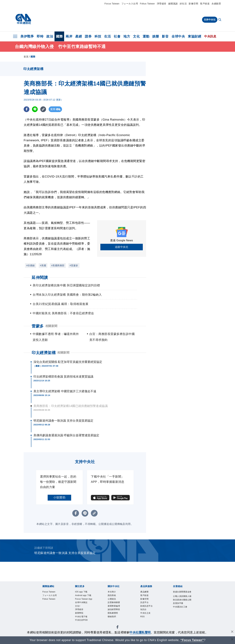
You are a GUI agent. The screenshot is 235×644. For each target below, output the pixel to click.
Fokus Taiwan (147, 4)
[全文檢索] (220, 20)
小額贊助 (59, 497)
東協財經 (195, 36)
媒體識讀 (173, 4)
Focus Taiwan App (84, 608)
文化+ (79, 619)
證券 (88, 36)
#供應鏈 (31, 265)
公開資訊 (114, 601)
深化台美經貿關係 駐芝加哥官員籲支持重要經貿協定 (68, 362)
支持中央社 (210, 20)
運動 (146, 36)
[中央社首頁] (23, 19)
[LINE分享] (35, 109)
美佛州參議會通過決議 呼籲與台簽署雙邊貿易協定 (66, 435)
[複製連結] (43, 109)
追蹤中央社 (122, 247)
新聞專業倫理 (117, 610)
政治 (50, 36)
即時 (40, 36)
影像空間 (193, 4)
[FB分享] (27, 109)
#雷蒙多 (74, 265)
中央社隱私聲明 (140, 632)
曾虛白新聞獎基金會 (182, 594)
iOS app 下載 (84, 592)
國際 (59, 36)
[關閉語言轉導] (232, 640)
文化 (136, 36)
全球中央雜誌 (84, 614)
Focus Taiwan (112, 4)
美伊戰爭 (27, 36)
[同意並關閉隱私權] (232, 632)
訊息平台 (146, 605)
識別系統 (114, 597)
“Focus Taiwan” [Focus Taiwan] (192, 640)
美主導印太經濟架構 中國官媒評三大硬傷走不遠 (65, 391)
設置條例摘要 (117, 605)
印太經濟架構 (44, 353)
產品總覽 (146, 592)
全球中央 (178, 36)
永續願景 (216, 4)
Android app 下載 (83, 599)
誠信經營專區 (117, 614)
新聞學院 (81, 628)
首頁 (26, 57)
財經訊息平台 (149, 610)
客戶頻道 (205, 4)
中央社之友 (148, 619)
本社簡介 (114, 592)
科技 (98, 36)
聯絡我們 (114, 623)
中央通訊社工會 (182, 621)
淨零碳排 (162, 4)
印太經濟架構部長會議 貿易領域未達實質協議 (63, 377)
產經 (79, 36)
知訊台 (145, 614)
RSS (143, 623)
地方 (127, 36)
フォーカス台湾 (130, 4)
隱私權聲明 (115, 619)
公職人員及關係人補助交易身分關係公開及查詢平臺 (182, 608)
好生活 (183, 4)
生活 (107, 36)
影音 (165, 36)
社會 (117, 36)
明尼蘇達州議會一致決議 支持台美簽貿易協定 (63, 421)
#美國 (43, 265)
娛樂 (156, 36)
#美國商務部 (58, 265)
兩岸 (69, 36)
